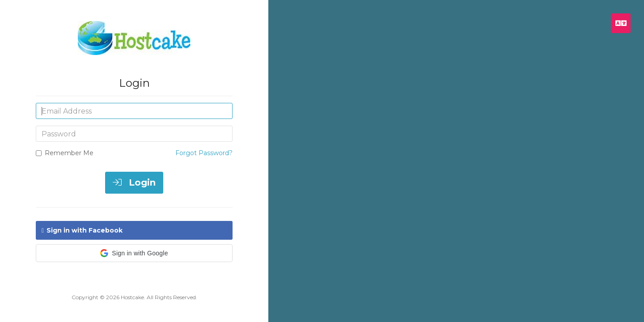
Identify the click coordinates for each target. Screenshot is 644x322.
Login (134, 182)
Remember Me (65, 153)
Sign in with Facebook (82, 230)
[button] (134, 253)
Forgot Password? (204, 153)
